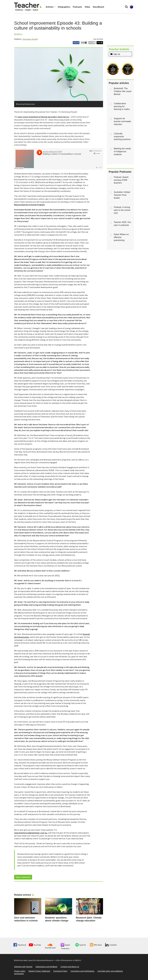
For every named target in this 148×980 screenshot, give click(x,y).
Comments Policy (60, 971)
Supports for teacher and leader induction (123, 121)
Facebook (20, 945)
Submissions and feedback (46, 967)
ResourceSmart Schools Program (29, 205)
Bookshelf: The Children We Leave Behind (123, 91)
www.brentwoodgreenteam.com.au (31, 833)
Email (92, 43)
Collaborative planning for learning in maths (122, 106)
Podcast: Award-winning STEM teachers (121, 180)
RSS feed (96, 945)
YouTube (35, 945)
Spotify (81, 945)
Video (87, 7)
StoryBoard (98, 7)
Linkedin (111, 945)
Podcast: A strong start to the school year (122, 210)
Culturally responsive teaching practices (122, 137)
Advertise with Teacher (23, 967)
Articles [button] (51, 7)
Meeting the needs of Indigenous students (122, 151)
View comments (23, 877)
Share (76, 43)
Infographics (64, 7)
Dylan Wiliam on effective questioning (121, 237)
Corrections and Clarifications (82, 971)
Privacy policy (20, 971)
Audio (17, 34)
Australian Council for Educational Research (36, 960)
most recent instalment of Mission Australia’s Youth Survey (43, 117)
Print (100, 43)
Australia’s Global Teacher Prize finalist (122, 195)
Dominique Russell (30, 39)
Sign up (115, 54)
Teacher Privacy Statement (39, 971)
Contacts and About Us (70, 967)
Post (84, 43)
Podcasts (77, 7)
